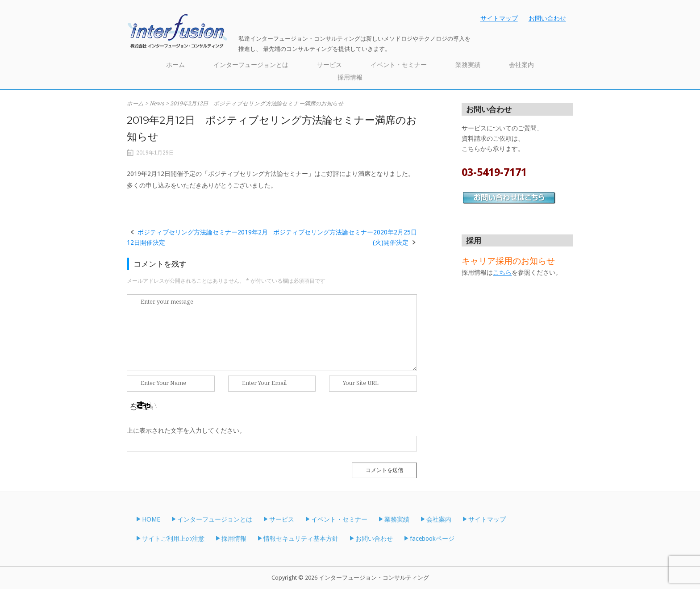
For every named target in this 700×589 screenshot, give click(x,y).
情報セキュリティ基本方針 (301, 539)
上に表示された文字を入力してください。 (186, 430)
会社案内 (521, 65)
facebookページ (432, 539)
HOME (151, 519)
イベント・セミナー (399, 65)
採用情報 (350, 77)
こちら (502, 272)
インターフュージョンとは (251, 65)
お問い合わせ (547, 18)
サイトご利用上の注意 (173, 539)
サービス (329, 65)
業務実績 (468, 65)
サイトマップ (499, 18)
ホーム (175, 65)
